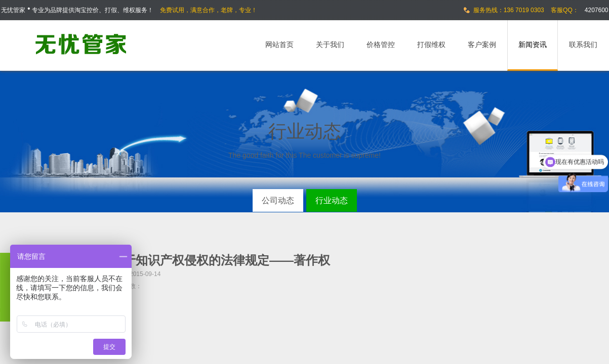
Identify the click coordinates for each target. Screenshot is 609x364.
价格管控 (381, 44)
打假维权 (431, 44)
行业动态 (332, 200)
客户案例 (482, 44)
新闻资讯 (533, 44)
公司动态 (278, 200)
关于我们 (330, 44)
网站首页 (279, 44)
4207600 (597, 10)
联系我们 (583, 44)
